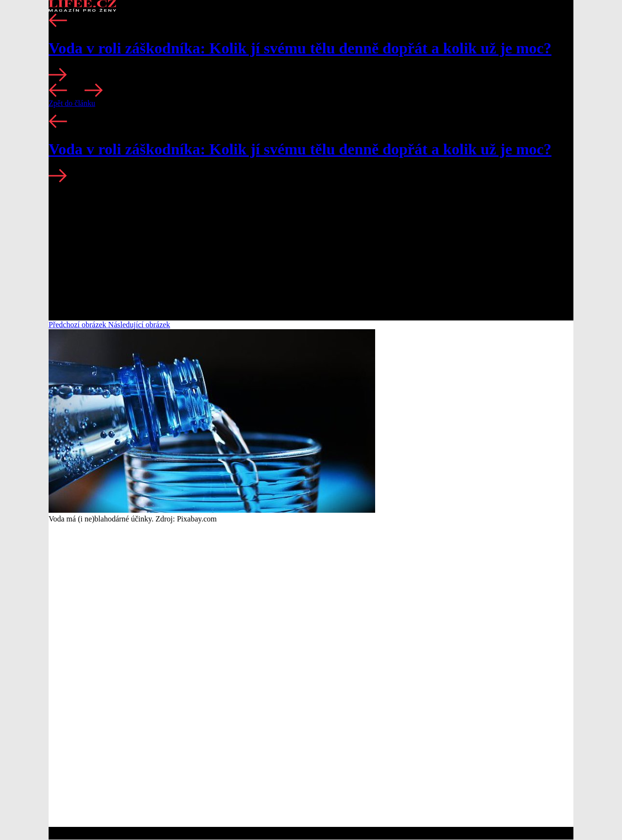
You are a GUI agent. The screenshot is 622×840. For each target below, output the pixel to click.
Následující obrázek (139, 325)
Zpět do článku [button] (72, 103)
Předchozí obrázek (78, 325)
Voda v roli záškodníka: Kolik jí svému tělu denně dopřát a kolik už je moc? (300, 48)
